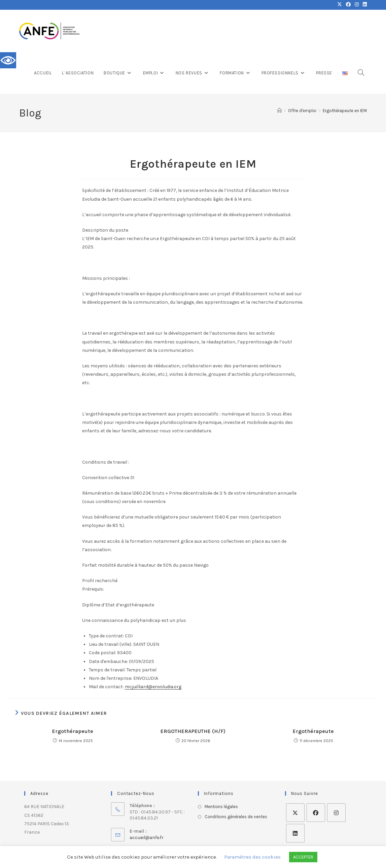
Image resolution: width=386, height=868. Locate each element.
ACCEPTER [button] (303, 857)
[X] (295, 813)
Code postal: (102, 653)
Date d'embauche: (108, 661)
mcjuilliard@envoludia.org (153, 687)
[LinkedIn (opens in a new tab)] (364, 5)
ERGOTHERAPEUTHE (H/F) (193, 731)
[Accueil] (279, 111)
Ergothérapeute (73, 731)
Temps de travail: (107, 670)
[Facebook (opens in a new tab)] (348, 5)
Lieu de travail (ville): (111, 644)
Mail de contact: (106, 687)
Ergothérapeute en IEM (345, 111)
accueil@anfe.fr (147, 838)
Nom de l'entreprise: (111, 678)
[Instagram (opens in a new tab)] (357, 5)
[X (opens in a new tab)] (340, 5)
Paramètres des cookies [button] (253, 857)
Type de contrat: (106, 636)
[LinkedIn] (295, 833)
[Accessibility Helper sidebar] (8, 60)
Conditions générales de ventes (236, 817)
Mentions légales (221, 807)
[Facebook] (316, 813)
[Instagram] (336, 813)
